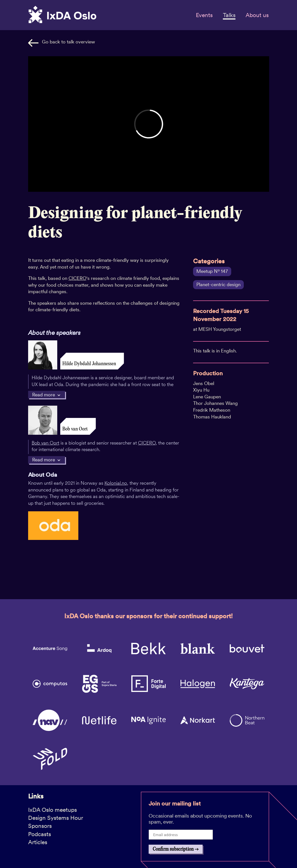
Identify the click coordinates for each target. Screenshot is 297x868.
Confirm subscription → (176, 849)
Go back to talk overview (62, 43)
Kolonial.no (116, 483)
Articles (38, 842)
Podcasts (40, 834)
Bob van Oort (45, 443)
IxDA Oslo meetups (52, 810)
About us (257, 15)
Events (204, 15)
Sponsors (40, 826)
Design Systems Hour (56, 818)
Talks (229, 15)
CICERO (77, 278)
